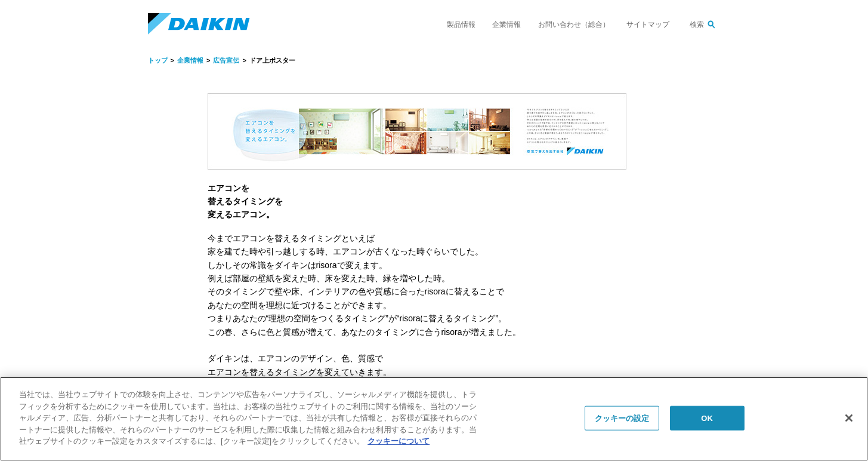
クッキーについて (399, 441)
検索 (697, 24)
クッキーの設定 (622, 418)
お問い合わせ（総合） (574, 24)
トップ (158, 60)
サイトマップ (648, 24)
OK (707, 418)
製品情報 (461, 24)
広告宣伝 (226, 60)
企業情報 (506, 24)
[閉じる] (849, 418)
